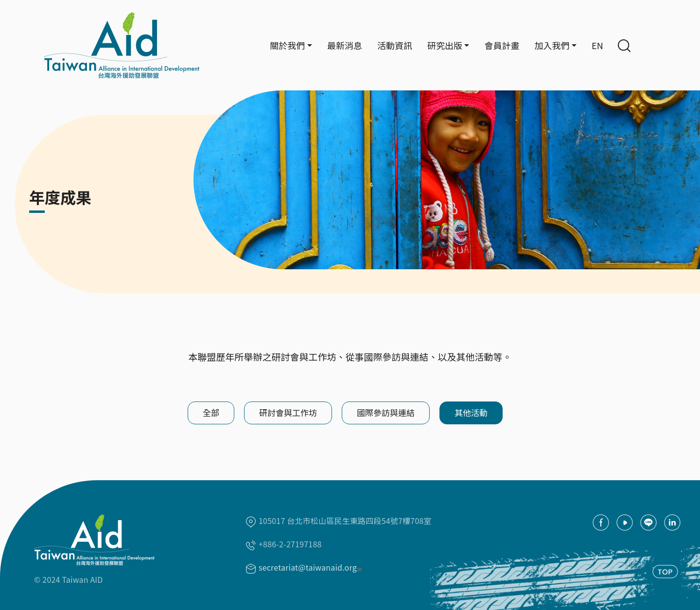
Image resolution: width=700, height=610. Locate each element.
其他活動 (471, 412)
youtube (625, 523)
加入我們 (552, 45)
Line (648, 523)
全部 (211, 412)
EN (597, 45)
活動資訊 (395, 45)
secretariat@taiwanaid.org (311, 567)
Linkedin (672, 523)
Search (624, 46)
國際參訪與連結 (386, 412)
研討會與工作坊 (288, 412)
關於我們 (287, 45)
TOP (665, 572)
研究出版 (445, 45)
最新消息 (345, 45)
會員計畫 (502, 45)
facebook (601, 523)
